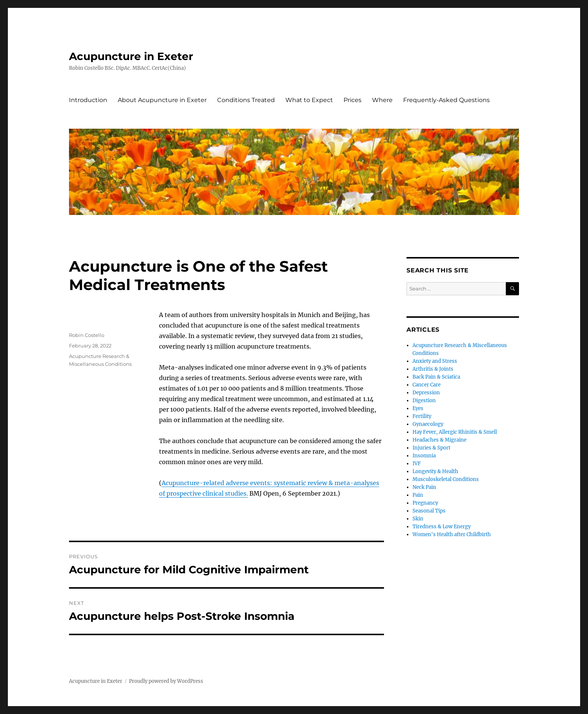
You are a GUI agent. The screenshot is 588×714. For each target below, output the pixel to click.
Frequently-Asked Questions (446, 100)
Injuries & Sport (431, 448)
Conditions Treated (246, 100)
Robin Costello (87, 335)
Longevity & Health (435, 471)
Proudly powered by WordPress (166, 681)
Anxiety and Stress (435, 361)
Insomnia (424, 456)
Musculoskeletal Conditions (446, 479)
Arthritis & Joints (433, 369)
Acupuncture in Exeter (131, 56)
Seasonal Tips (429, 511)
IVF (417, 464)
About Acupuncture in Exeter (162, 100)
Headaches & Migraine (439, 440)
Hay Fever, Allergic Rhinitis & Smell (455, 432)
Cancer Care (427, 385)
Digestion (424, 401)
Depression (426, 393)
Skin (418, 519)
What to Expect (309, 100)
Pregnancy (425, 503)
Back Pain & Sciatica (436, 377)
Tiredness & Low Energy (442, 527)
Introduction (88, 100)
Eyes (418, 408)
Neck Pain (424, 487)
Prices (352, 100)
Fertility (422, 416)
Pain (418, 495)
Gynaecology (428, 424)
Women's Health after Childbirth (452, 534)
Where (382, 100)
